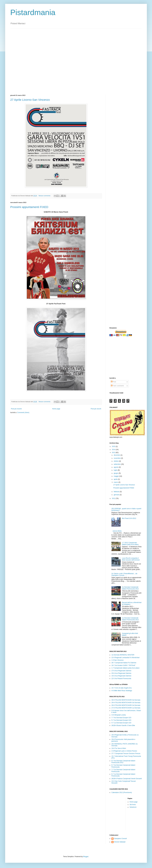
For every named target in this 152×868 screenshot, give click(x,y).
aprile (116, 479)
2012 (114, 498)
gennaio (117, 495)
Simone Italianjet (120, 842)
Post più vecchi (96, 409)
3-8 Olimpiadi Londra (119, 715)
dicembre (117, 455)
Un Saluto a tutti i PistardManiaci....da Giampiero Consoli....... (124, 574)
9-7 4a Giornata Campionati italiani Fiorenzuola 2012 (123, 762)
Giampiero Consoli (120, 839)
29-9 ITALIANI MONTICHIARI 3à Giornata (126, 703)
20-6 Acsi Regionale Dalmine (121, 673)
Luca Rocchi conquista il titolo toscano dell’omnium (131, 559)
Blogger (86, 857)
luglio (116, 470)
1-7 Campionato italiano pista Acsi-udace (125, 668)
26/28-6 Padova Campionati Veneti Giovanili (127, 779)
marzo (116, 482)
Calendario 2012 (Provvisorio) (122, 792)
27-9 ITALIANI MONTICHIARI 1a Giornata (126, 708)
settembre (117, 464)
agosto (116, 467)
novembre (117, 458)
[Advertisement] (31, 59)
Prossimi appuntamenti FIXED (29, 207)
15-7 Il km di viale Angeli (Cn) (121, 688)
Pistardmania (33, 12)
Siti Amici (133, 805)
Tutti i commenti (117, 386)
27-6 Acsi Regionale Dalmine (121, 671)
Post (113, 382)
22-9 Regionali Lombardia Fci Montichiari (125, 658)
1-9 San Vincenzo (118, 660)
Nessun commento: (45, 196)
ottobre (116, 461)
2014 (114, 450)
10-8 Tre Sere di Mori (119, 748)
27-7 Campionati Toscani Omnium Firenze (126, 754)
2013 (114, 453)
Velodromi (133, 807)
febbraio (117, 492)
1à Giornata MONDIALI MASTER (123, 655)
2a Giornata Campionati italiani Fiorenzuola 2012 (130, 588)
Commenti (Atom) (23, 413)
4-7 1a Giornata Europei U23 (121, 723)
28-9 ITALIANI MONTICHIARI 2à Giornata (126, 705)
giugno (116, 473)
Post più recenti (16, 409)
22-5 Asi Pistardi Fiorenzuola (121, 679)
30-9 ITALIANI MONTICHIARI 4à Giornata (126, 700)
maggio (117, 476)
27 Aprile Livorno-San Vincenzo (30, 100)
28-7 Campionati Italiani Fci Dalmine (124, 663)
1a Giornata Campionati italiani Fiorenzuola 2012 (130, 619)
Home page (56, 409)
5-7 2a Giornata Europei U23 (121, 720)
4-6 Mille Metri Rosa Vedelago (122, 691)
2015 (114, 446)
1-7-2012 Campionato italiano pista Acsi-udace (130, 544)
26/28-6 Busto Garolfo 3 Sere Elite (123, 725)
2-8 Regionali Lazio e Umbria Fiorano (124, 751)
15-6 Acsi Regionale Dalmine (121, 676)
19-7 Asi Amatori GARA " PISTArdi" (123, 665)
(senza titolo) (117, 531)
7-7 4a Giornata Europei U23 (121, 718)
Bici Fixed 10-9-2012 (129, 518)
